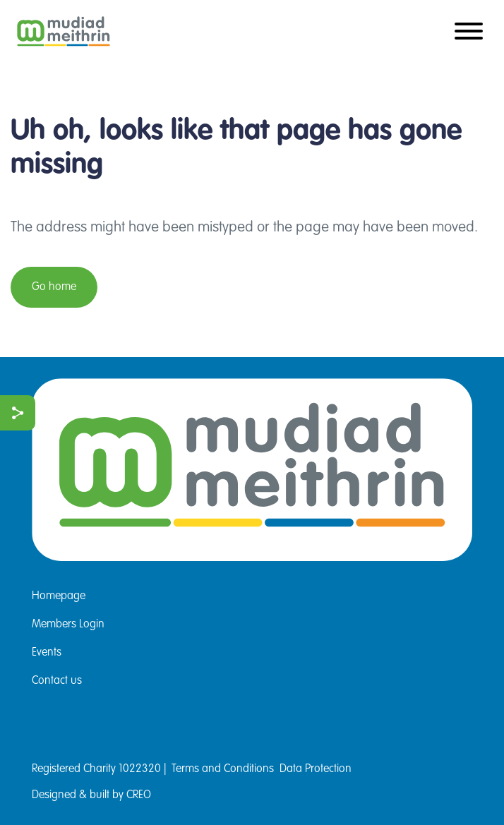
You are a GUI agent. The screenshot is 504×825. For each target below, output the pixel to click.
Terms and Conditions (223, 769)
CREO (139, 795)
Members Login (68, 625)
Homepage (59, 596)
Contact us (57, 681)
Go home (54, 287)
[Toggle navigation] (469, 32)
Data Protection (316, 769)
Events (47, 653)
